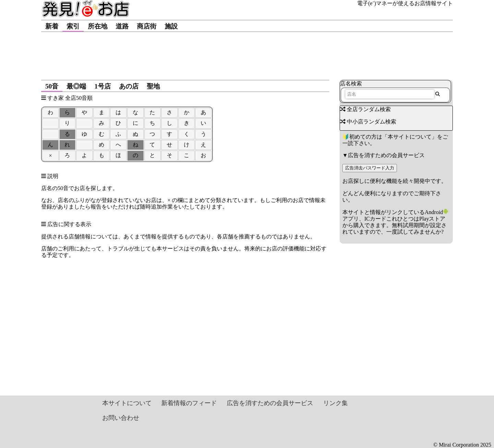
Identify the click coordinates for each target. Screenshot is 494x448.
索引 (73, 26)
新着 (52, 26)
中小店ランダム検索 (368, 122)
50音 (52, 86)
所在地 (98, 26)
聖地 (153, 86)
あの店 (129, 86)
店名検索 (351, 84)
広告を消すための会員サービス (386, 155)
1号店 (103, 86)
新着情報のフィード (189, 403)
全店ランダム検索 (365, 109)
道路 (122, 26)
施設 (171, 26)
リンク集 (336, 403)
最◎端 (76, 86)
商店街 (147, 26)
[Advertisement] (247, 52)
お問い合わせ (121, 418)
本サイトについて (410, 137)
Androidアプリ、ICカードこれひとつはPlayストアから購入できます (395, 219)
